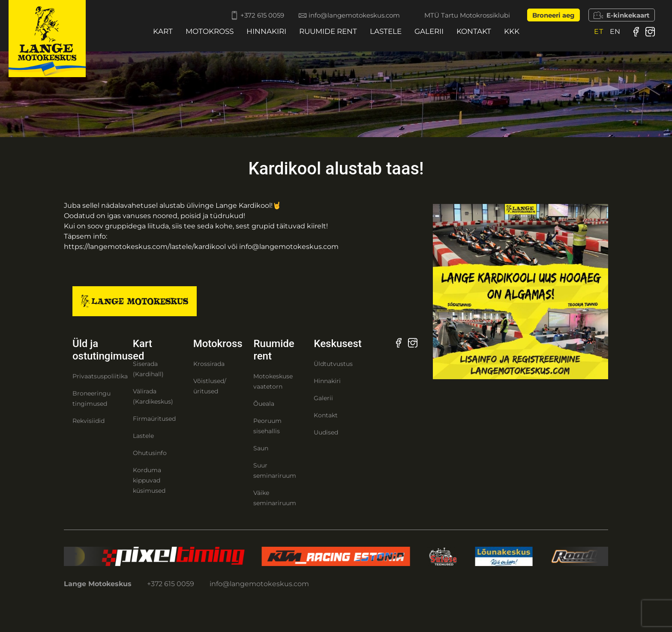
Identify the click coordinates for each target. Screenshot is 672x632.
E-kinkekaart (622, 15)
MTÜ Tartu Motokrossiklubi (467, 15)
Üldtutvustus (333, 364)
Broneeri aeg (553, 15)
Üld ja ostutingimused (108, 350)
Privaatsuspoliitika (100, 376)
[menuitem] (599, 31)
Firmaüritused (154, 419)
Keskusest (337, 344)
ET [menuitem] (599, 31)
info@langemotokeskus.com (343, 15)
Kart (163, 31)
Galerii (429, 31)
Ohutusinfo (150, 453)
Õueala (264, 404)
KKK (512, 31)
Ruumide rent (328, 31)
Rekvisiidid (88, 421)
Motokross (210, 31)
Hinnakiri (266, 31)
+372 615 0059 (247, 15)
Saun (261, 448)
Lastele (386, 31)
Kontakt (474, 31)
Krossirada (209, 364)
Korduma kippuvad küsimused (149, 480)
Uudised (326, 432)
